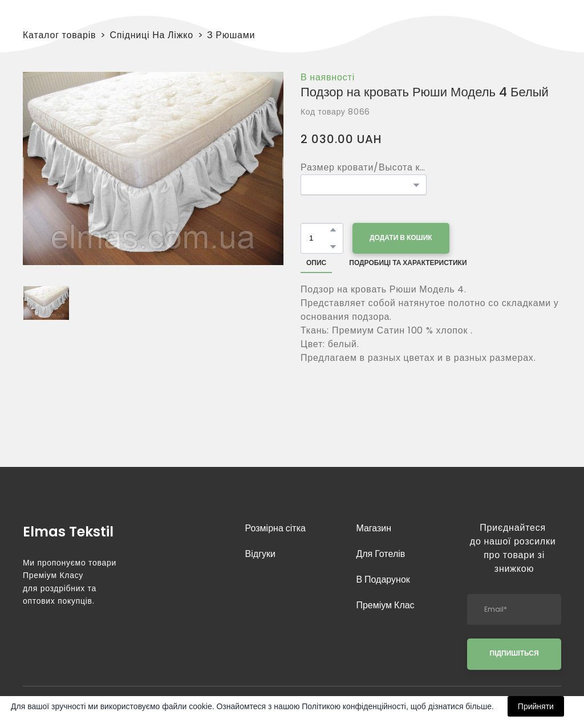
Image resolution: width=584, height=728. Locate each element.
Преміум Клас (385, 605)
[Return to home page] (70, 530)
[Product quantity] (319, 238)
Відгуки (260, 554)
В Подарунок (383, 579)
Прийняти (536, 706)
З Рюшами (231, 35)
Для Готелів (380, 554)
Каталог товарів (59, 35)
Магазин (374, 528)
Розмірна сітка (275, 528)
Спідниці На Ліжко (151, 35)
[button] (333, 230)
